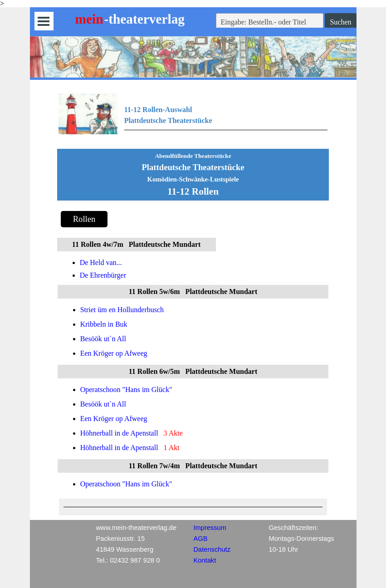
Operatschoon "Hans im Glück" (126, 390)
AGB (201, 539)
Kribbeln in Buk (104, 324)
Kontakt (205, 560)
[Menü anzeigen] (44, 21)
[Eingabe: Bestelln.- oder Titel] (270, 22)
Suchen (340, 22)
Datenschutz (212, 549)
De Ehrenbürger (103, 275)
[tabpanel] (193, 119)
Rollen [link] (84, 219)
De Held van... (101, 262)
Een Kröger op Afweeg (114, 353)
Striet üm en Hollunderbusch (122, 310)
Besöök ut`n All (103, 339)
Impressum (210, 528)
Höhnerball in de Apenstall (119, 433)
